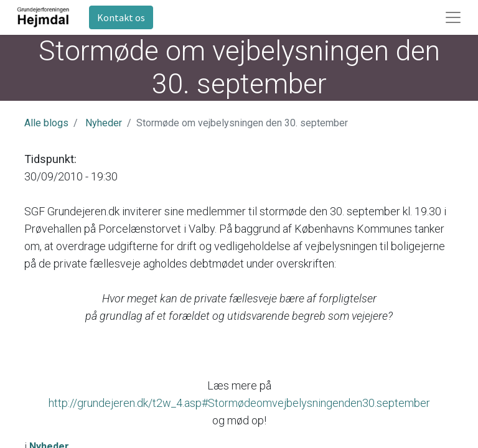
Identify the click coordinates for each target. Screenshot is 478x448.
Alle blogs (46, 123)
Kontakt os (121, 17)
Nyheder (104, 123)
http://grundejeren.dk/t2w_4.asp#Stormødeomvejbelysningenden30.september (239, 403)
